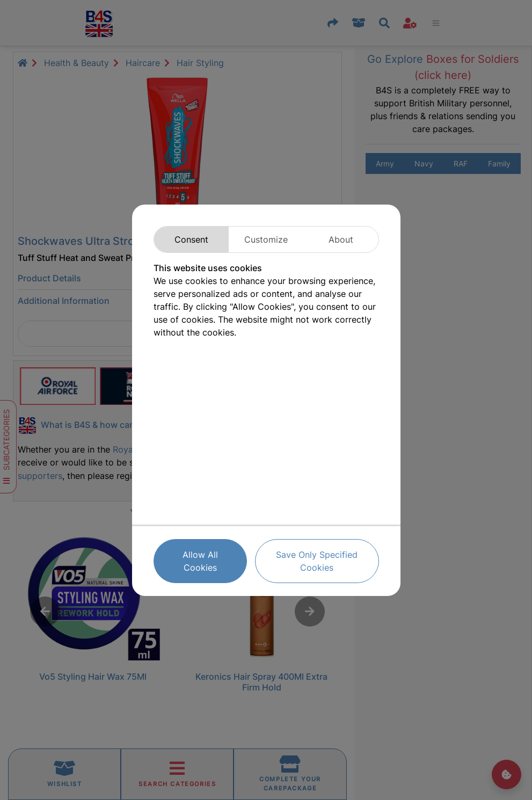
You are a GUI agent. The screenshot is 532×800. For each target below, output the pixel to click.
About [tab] (341, 239)
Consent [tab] (191, 239)
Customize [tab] (266, 239)
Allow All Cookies (200, 561)
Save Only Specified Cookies (317, 561)
